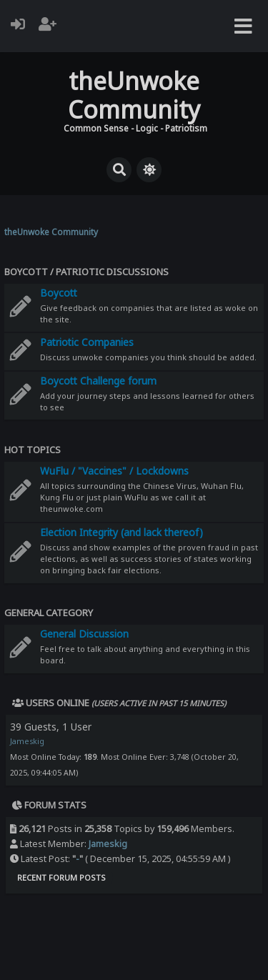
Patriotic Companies (87, 342)
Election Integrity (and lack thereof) (121, 532)
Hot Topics (33, 450)
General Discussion (84, 634)
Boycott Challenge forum (98, 381)
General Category (49, 613)
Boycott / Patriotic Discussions (86, 272)
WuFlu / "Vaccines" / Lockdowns (114, 471)
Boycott (59, 293)
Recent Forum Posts (61, 877)
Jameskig (27, 741)
